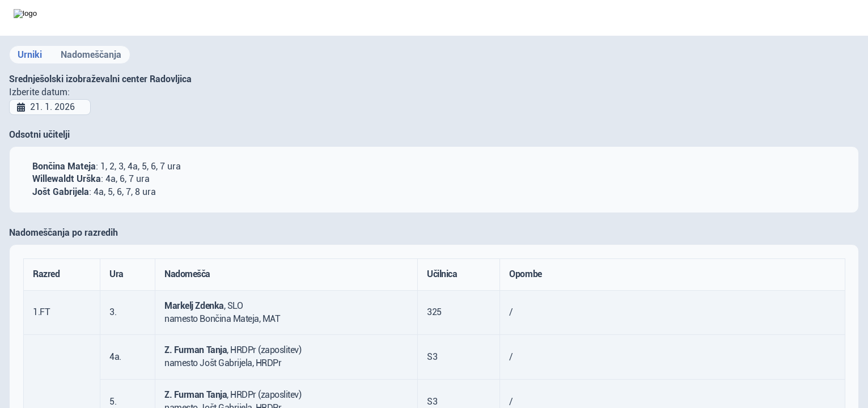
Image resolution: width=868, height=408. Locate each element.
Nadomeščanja (91, 55)
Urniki (30, 55)
